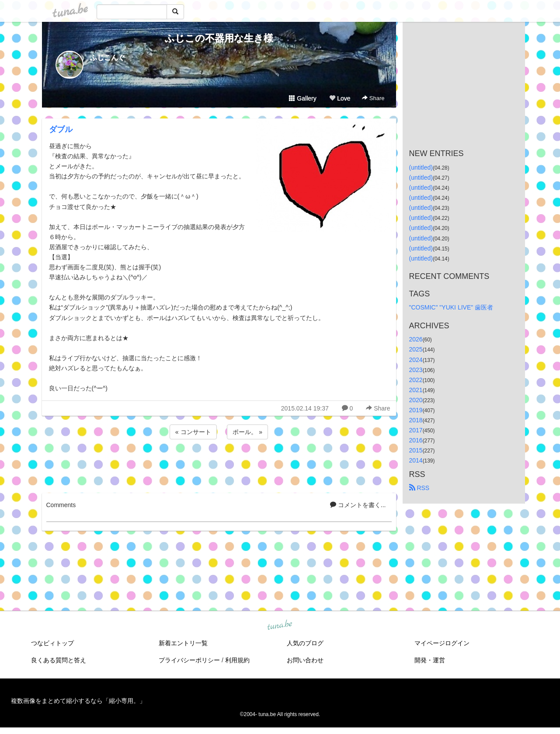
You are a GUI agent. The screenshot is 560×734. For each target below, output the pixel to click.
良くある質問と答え (59, 660)
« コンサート (193, 432)
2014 (416, 460)
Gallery (303, 98)
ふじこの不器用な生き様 (219, 38)
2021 (416, 390)
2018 (416, 420)
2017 (416, 430)
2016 (416, 440)
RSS (419, 488)
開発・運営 (430, 660)
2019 (416, 410)
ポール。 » (247, 432)
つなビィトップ (52, 643)
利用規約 (237, 660)
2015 (416, 450)
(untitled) (421, 167)
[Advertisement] (219, 465)
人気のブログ (305, 643)
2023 (416, 370)
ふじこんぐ (108, 57)
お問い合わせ (305, 660)
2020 (416, 400)
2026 (416, 339)
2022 (416, 380)
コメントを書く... (358, 505)
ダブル (61, 129)
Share (373, 98)
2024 (416, 360)
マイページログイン (442, 643)
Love (340, 98)
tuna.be (280, 626)
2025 (416, 349)
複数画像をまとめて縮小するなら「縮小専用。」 (78, 701)
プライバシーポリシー (189, 660)
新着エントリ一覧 (183, 643)
